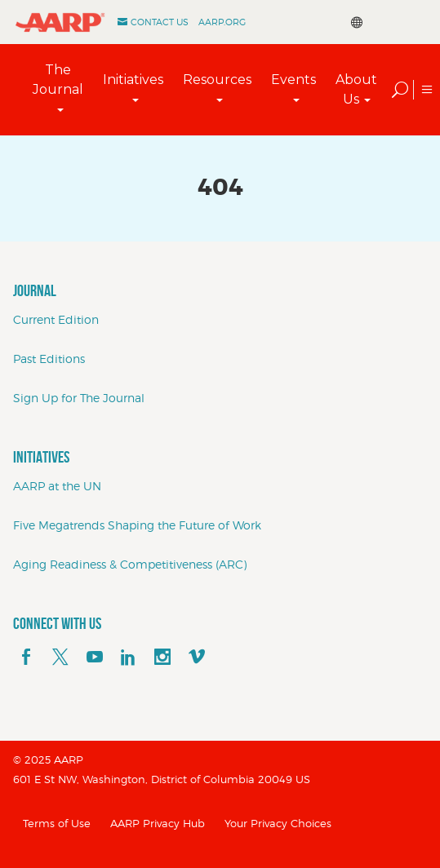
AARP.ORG (222, 22)
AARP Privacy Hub (158, 823)
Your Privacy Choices (278, 823)
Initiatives (133, 80)
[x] (60, 658)
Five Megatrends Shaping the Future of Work (137, 525)
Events (293, 80)
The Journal (58, 80)
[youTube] (95, 658)
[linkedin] (128, 658)
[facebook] (26, 658)
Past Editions (49, 359)
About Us (356, 89)
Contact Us (160, 22)
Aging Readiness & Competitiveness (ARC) (130, 564)
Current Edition (56, 319)
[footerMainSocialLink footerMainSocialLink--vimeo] (197, 658)
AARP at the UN (57, 486)
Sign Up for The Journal (79, 398)
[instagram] (162, 658)
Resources (217, 80)
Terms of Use (57, 823)
